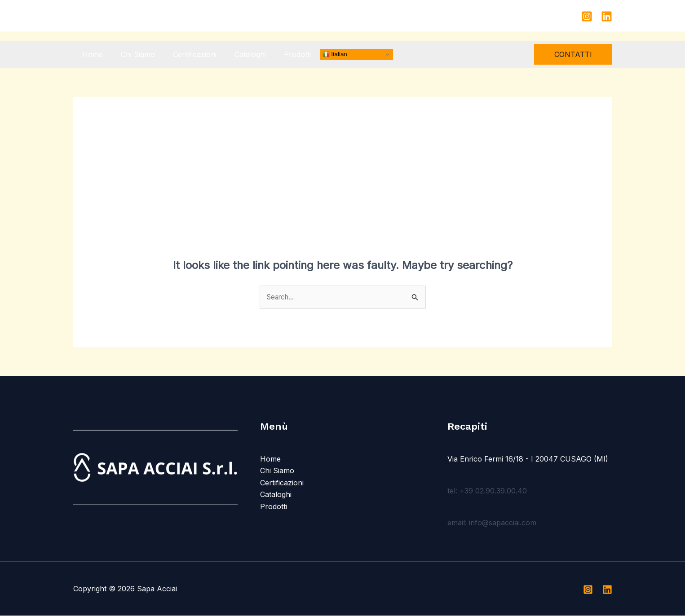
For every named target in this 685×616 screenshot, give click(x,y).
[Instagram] (587, 16)
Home (91, 54)
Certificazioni (186, 54)
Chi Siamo (133, 54)
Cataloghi (238, 54)
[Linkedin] (607, 16)
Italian (317, 54)
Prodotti (281, 54)
